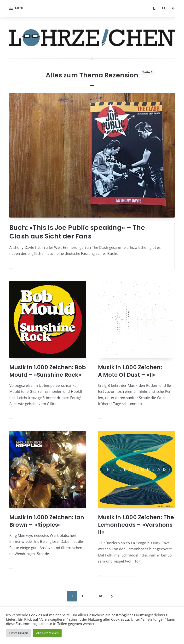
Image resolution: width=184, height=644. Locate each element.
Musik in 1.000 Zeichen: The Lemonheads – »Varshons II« (136, 525)
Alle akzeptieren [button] (47, 633)
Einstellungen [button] (18, 633)
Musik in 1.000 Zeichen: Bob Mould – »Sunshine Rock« (48, 371)
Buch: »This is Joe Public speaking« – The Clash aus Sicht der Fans (77, 232)
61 (101, 596)
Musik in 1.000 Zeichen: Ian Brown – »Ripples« (47, 521)
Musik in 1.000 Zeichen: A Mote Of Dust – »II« (130, 371)
